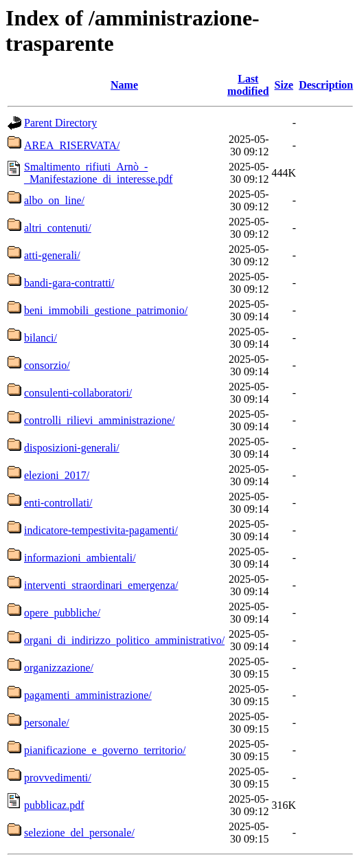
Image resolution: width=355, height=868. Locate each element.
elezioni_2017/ (57, 475)
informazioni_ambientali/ (80, 558)
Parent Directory (60, 123)
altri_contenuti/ (58, 228)
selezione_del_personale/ (79, 833)
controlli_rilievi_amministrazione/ (100, 420)
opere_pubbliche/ (62, 613)
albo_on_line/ (54, 200)
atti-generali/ (52, 255)
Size (284, 85)
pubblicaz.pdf (54, 805)
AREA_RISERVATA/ (72, 145)
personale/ (47, 723)
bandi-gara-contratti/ (69, 283)
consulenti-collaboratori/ (78, 393)
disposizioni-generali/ (72, 448)
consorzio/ (47, 365)
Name (124, 85)
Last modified (248, 85)
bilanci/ (41, 338)
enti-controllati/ (58, 503)
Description (326, 85)
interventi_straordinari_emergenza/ (101, 585)
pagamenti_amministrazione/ (88, 695)
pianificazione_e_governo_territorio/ (105, 750)
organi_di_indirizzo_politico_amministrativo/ (124, 640)
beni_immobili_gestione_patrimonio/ (106, 310)
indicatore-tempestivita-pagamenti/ (101, 530)
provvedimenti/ (58, 778)
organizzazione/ (59, 668)
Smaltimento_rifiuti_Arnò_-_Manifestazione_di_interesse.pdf (98, 173)
